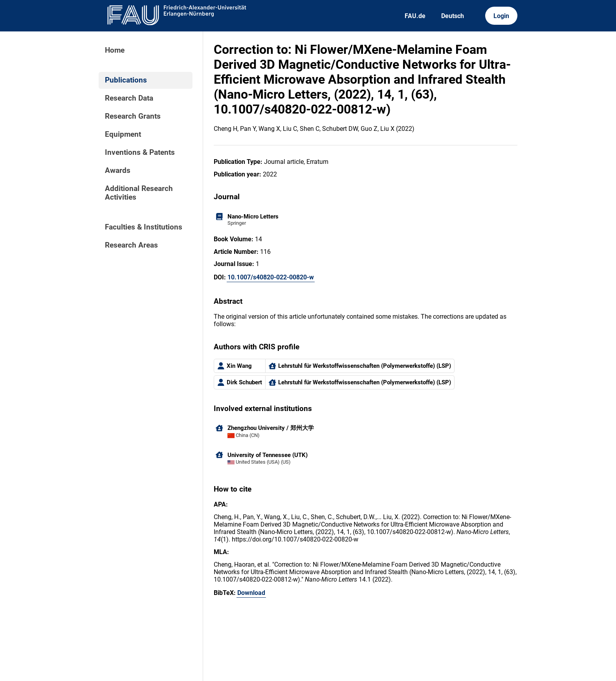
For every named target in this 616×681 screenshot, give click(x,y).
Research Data (129, 98)
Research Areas (131, 245)
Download (251, 593)
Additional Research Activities (139, 193)
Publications (126, 80)
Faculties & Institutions (144, 227)
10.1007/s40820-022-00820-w (271, 277)
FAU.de (415, 16)
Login (501, 16)
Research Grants (133, 116)
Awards (118, 171)
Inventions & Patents (140, 152)
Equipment (123, 134)
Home (115, 50)
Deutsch (453, 16)
